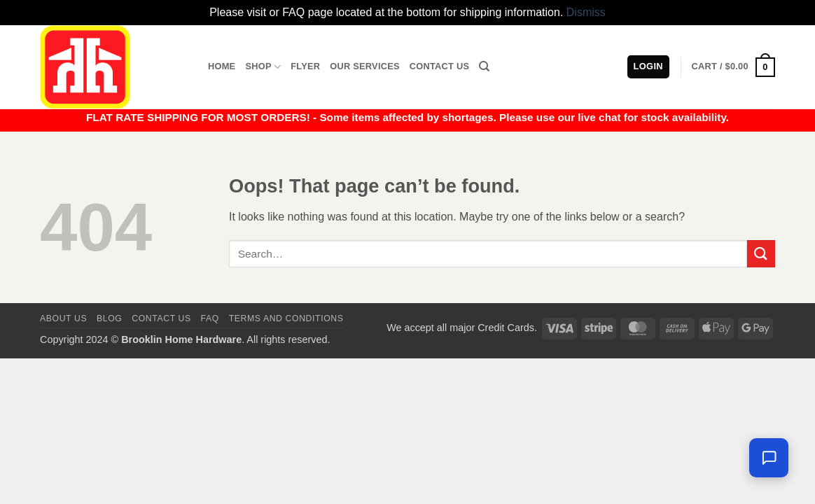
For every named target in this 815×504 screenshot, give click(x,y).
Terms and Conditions (286, 318)
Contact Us (440, 66)
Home (222, 66)
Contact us (161, 318)
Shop (263, 67)
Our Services (365, 66)
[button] (733, 67)
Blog (109, 318)
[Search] (484, 66)
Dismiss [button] (586, 12)
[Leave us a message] (769, 458)
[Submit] (761, 254)
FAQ (210, 318)
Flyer (305, 66)
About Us (63, 318)
